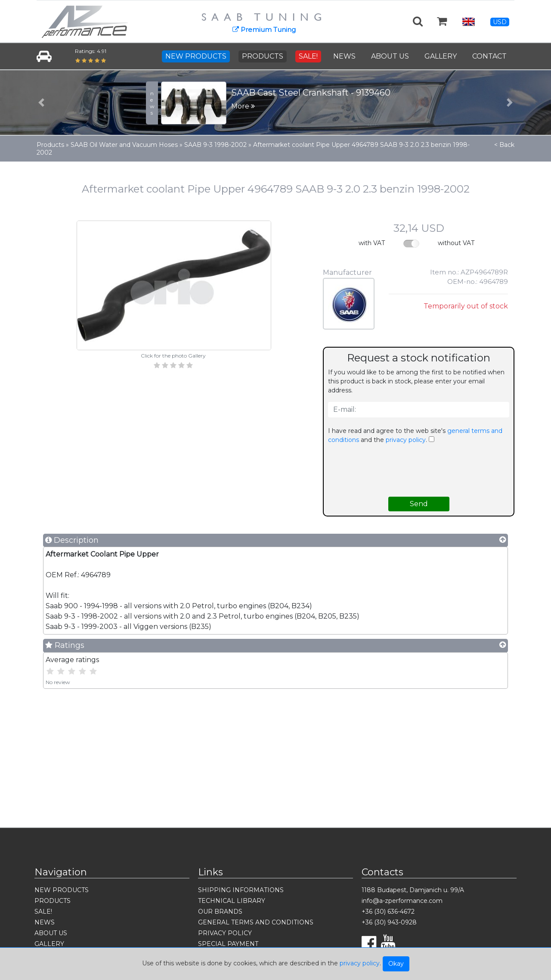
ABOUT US (390, 56)
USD (500, 22)
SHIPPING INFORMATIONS (241, 890)
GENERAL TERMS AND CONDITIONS (256, 922)
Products (50, 145)
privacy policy (360, 963)
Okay (396, 964)
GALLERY (441, 56)
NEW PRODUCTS (196, 56)
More (243, 106)
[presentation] (419, 470)
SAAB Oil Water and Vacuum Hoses (124, 145)
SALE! (308, 56)
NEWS (344, 56)
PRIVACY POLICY (225, 933)
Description (72, 540)
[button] (41, 103)
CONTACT (489, 56)
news (152, 103)
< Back (504, 145)
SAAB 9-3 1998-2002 (215, 145)
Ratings (65, 645)
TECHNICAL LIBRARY (232, 901)
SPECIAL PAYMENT (228, 944)
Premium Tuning (264, 30)
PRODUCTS (263, 56)
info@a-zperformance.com (402, 901)
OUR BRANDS (220, 912)
